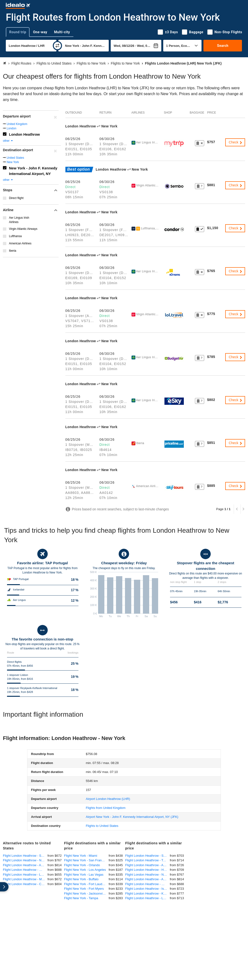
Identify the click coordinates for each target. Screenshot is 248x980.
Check (236, 142)
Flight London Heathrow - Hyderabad (147, 870)
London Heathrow (24, 134)
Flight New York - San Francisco (86, 860)
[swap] (57, 46)
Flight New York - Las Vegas (84, 875)
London (11, 128)
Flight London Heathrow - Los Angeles (25, 875)
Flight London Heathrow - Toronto (147, 860)
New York (13, 162)
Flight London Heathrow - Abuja (147, 865)
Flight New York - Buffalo (81, 879)
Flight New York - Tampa (81, 898)
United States (15, 158)
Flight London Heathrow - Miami (25, 879)
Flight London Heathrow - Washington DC (25, 870)
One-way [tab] (40, 32)
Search (223, 46)
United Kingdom (17, 124)
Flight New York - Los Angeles (85, 870)
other (8, 141)
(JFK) (132, 817)
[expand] (4, 887)
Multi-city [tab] (62, 32)
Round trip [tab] (18, 32)
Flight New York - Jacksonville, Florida (86, 893)
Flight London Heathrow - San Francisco (25, 856)
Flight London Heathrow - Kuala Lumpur (147, 893)
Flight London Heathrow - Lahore (147, 898)
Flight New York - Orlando (82, 865)
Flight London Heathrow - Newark (25, 860)
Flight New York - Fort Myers (84, 889)
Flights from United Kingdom (106, 808)
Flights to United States (102, 826)
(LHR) (108, 799)
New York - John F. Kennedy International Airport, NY (33, 171)
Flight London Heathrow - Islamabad (147, 889)
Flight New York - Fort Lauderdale (86, 884)
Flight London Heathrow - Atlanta (25, 865)
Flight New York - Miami (81, 856)
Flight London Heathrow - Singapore (147, 856)
